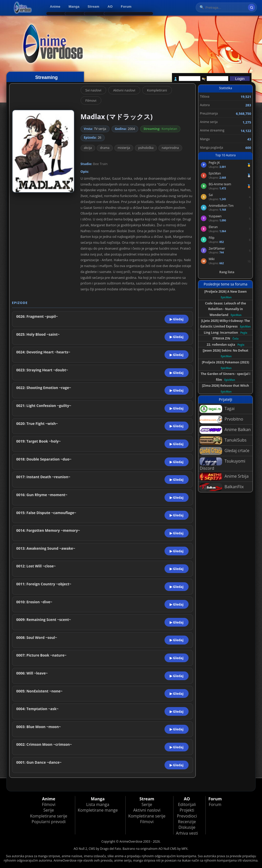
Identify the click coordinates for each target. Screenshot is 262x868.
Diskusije (187, 827)
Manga (74, 7)
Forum (126, 7)
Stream (94, 7)
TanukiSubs (223, 440)
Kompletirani (157, 90)
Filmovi (91, 100)
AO (110, 7)
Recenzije (187, 822)
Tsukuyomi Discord (222, 464)
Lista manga (98, 804)
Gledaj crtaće (224, 451)
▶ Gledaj (177, 319)
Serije (48, 810)
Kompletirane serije (48, 816)
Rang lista (227, 272)
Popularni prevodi (49, 822)
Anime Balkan (225, 430)
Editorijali (187, 804)
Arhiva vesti (187, 833)
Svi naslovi (94, 90)
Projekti (187, 810)
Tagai (217, 409)
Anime (55, 7)
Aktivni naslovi (124, 90)
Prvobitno (221, 419)
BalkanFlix (222, 487)
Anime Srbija (224, 477)
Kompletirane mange (98, 810)
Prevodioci (187, 816)
